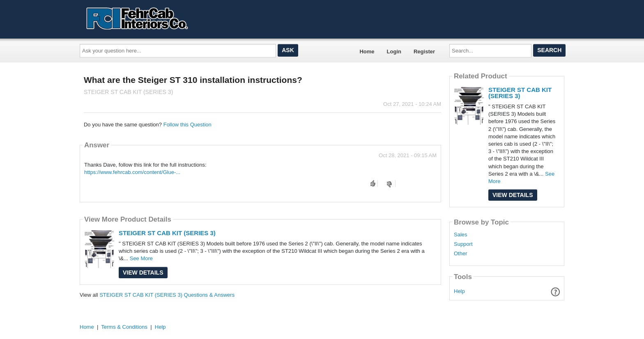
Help (459, 291)
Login (394, 52)
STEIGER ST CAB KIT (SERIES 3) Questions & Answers (167, 295)
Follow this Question (187, 125)
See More (141, 258)
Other (461, 254)
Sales (461, 235)
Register (424, 52)
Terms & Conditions (124, 327)
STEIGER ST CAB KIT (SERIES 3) (167, 233)
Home (367, 52)
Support (463, 244)
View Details (143, 273)
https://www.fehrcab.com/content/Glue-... (132, 172)
